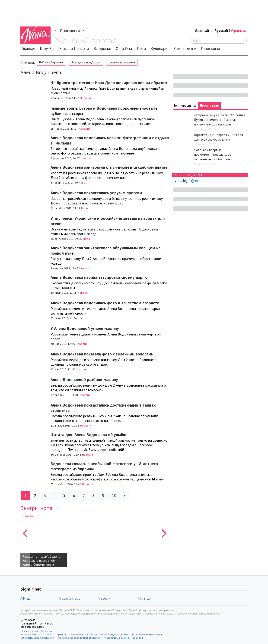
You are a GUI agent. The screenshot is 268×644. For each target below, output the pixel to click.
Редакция (46, 631)
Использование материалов (147, 634)
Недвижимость (70, 598)
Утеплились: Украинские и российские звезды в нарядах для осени (108, 221)
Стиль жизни (185, 49)
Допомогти (70, 31)
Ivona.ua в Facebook (31, 634)
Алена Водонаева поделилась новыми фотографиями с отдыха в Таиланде (110, 140)
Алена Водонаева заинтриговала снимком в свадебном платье (109, 167)
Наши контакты (29, 631)
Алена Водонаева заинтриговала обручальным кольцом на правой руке (105, 250)
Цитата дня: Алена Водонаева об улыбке (89, 435)
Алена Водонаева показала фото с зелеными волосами (102, 354)
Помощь (49, 634)
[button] (25, 540)
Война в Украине (51, 62)
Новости (85, 98)
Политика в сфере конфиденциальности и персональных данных (93, 638)
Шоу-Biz (47, 49)
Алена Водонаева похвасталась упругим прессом (96, 193)
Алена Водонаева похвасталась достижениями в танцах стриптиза (103, 408)
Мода (86, 239)
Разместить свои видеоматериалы (110, 634)
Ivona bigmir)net (186, 181)
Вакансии (138, 638)
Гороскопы (210, 49)
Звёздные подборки (86, 62)
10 (114, 495)
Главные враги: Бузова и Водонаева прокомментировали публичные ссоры (104, 111)
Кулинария (160, 49)
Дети (141, 49)
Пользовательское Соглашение (37, 638)
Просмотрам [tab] (210, 105)
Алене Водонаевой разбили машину (84, 379)
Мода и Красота (74, 49)
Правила (61, 634)
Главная (28, 49)
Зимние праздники (122, 62)
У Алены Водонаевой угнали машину (85, 328)
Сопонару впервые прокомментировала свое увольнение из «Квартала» (213, 154)
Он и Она (124, 49)
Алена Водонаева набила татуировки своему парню (99, 277)
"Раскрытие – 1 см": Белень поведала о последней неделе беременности (41, 560)
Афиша (26, 598)
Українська (239, 30)
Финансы (144, 598)
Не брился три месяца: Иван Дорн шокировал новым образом (109, 83)
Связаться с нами (78, 634)
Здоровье (102, 49)
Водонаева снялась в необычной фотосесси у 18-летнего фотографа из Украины (104, 466)
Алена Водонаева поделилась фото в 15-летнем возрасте (105, 303)
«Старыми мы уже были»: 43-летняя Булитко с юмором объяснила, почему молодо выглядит (220, 120)
